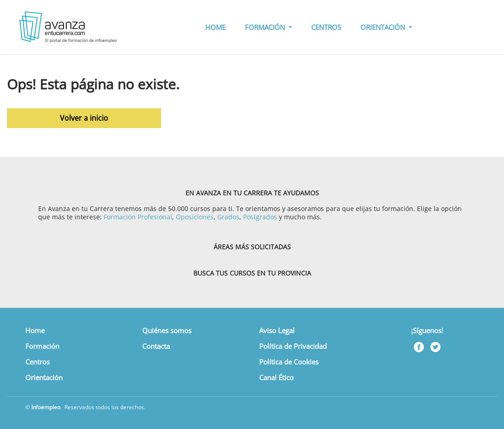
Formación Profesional (138, 217)
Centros (38, 362)
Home (35, 330)
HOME (215, 27)
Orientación (44, 377)
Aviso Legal (277, 330)
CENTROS (326, 27)
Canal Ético (276, 377)
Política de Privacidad (293, 346)
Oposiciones (195, 217)
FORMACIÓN (266, 27)
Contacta (156, 346)
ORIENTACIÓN (384, 27)
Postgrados (260, 217)
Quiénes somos (167, 330)
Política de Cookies (289, 362)
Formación (42, 346)
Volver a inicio (84, 118)
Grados (228, 217)
